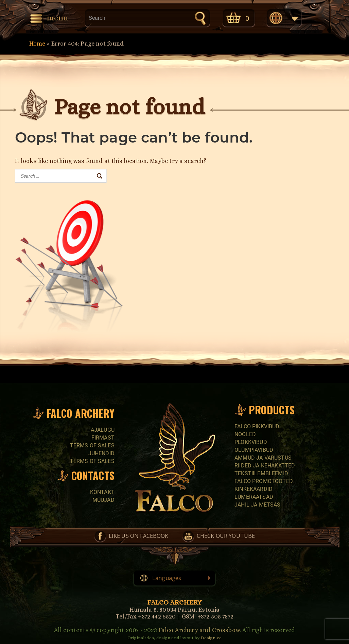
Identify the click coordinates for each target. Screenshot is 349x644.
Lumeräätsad (254, 497)
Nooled (245, 434)
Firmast (103, 438)
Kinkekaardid (254, 489)
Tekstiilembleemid (261, 473)
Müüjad (103, 500)
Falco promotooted (264, 481)
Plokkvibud (251, 442)
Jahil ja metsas (257, 505)
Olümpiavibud (254, 450)
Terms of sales (92, 445)
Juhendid (101, 453)
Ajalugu (103, 430)
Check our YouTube (226, 536)
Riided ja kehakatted (265, 466)
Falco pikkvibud (257, 426)
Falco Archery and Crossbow (199, 630)
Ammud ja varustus (263, 458)
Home (37, 44)
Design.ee (211, 638)
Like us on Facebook (139, 536)
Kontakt (102, 492)
